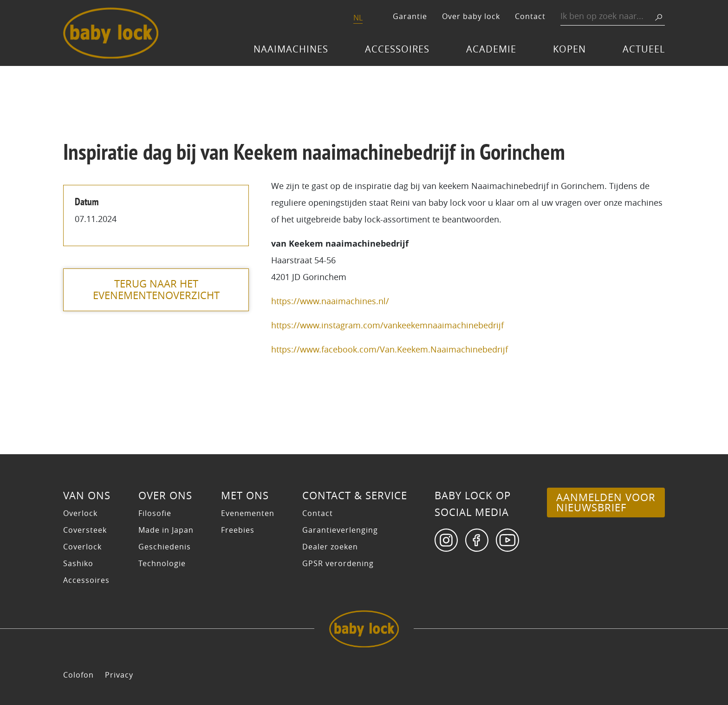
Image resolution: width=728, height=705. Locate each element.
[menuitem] (358, 18)
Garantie (410, 16)
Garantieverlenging (340, 530)
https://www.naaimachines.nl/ (330, 301)
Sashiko (78, 563)
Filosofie (155, 513)
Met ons (245, 496)
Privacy (119, 675)
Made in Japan (166, 530)
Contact (530, 16)
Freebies (238, 530)
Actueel (644, 49)
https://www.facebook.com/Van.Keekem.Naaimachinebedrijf (390, 349)
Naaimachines (291, 49)
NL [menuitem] (358, 18)
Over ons (165, 496)
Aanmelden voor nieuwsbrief (606, 503)
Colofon (78, 675)
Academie (491, 49)
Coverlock (82, 547)
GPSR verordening (338, 563)
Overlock (80, 513)
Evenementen (248, 513)
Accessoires (397, 49)
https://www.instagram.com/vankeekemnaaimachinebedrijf (387, 325)
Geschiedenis (165, 547)
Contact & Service (355, 496)
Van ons (87, 496)
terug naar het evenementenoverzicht (156, 290)
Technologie (162, 563)
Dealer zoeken (330, 547)
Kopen (569, 49)
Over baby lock (471, 16)
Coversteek (85, 530)
